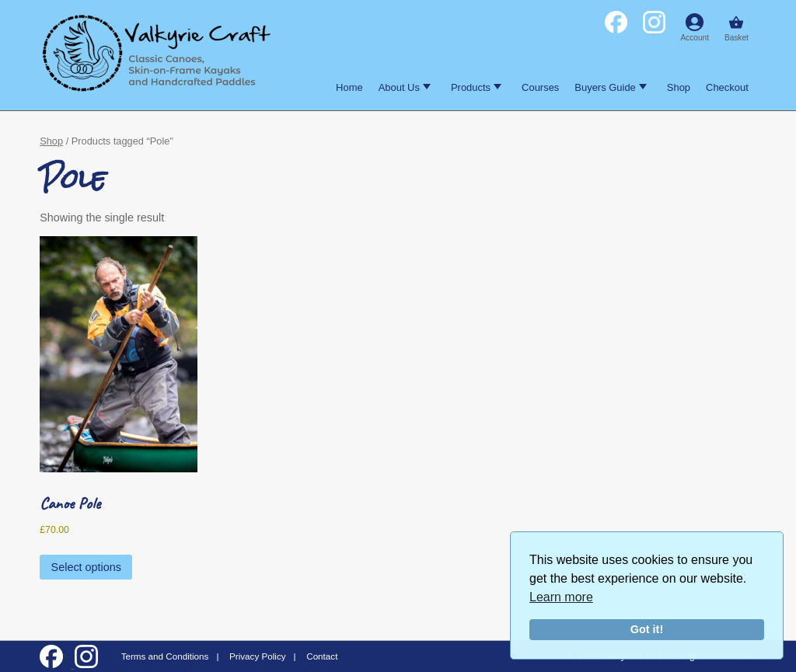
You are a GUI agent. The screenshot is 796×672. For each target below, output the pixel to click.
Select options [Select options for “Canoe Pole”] (86, 567)
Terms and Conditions (165, 656)
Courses (540, 87)
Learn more (561, 597)
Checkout (727, 87)
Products (476, 87)
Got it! (647, 629)
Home (349, 87)
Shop (679, 87)
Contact (322, 656)
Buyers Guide (610, 87)
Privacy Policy (258, 656)
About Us (405, 87)
